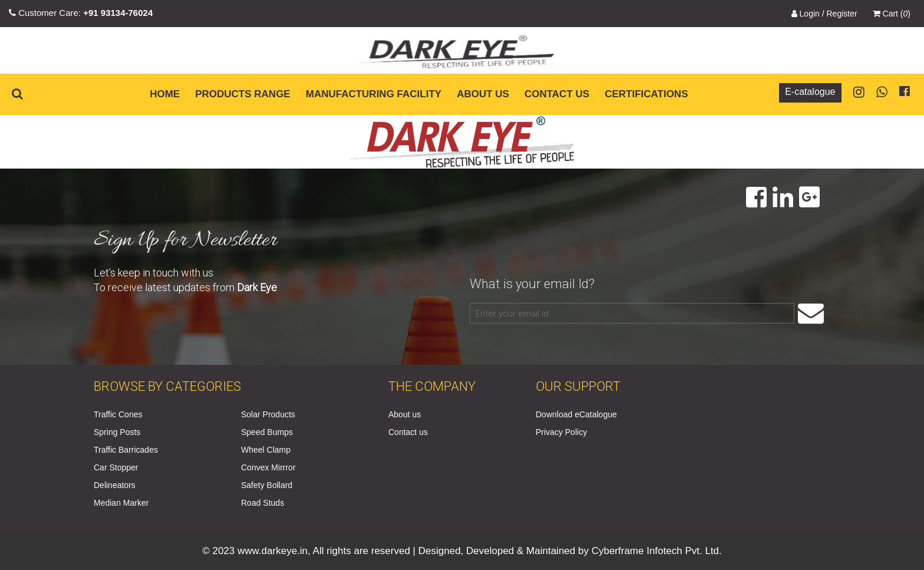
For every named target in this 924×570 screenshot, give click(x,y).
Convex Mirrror (268, 467)
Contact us (557, 94)
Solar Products (268, 414)
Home (165, 94)
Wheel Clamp (266, 450)
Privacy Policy (561, 432)
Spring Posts (117, 432)
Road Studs (263, 503)
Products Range (243, 94)
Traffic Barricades (126, 450)
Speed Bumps (267, 432)
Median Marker (121, 503)
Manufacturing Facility (374, 94)
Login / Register (824, 14)
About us (483, 94)
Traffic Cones (118, 414)
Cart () (892, 14)
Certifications (646, 94)
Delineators (115, 485)
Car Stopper (116, 467)
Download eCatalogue (576, 414)
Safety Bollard (267, 485)
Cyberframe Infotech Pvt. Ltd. (657, 551)
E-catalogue (810, 92)
